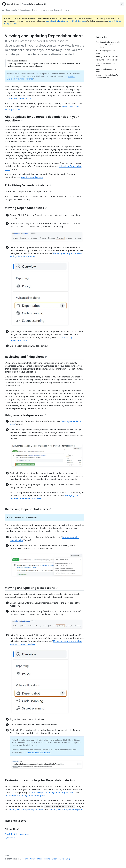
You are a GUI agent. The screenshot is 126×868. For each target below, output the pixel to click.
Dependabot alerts (40, 10)
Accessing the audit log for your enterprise (25, 795)
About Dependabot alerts (21, 99)
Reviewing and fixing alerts (26, 357)
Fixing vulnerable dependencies (25, 415)
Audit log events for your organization (25, 809)
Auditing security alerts (32, 177)
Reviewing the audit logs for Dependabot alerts (40, 780)
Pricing (47, 859)
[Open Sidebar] (3, 10)
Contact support (13, 837)
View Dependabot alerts (59, 10)
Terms (25, 859)
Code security (11, 10)
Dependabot (24, 10)
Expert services (58, 859)
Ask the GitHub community (17, 834)
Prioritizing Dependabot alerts (28, 185)
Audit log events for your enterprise (65, 809)
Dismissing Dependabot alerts (28, 509)
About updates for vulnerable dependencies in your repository (42, 118)
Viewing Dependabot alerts (26, 208)
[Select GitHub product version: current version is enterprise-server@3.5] (36, 4)
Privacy (33, 859)
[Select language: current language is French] (122, 4)
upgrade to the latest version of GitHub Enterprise (66, 21)
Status (40, 859)
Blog (68, 859)
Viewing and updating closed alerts (32, 588)
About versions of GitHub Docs (39, 752)
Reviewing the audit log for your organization (53, 792)
